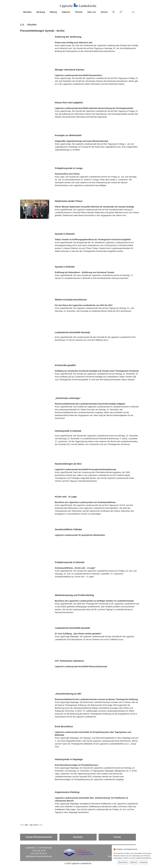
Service (104, 12)
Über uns (92, 12)
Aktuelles (27, 12)
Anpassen (144, 862)
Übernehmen (123, 862)
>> (41, 825)
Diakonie (66, 12)
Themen (79, 12)
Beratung (41, 12)
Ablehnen (134, 862)
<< (21, 825)
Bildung (53, 12)
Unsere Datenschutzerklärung (141, 858)
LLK (22, 25)
